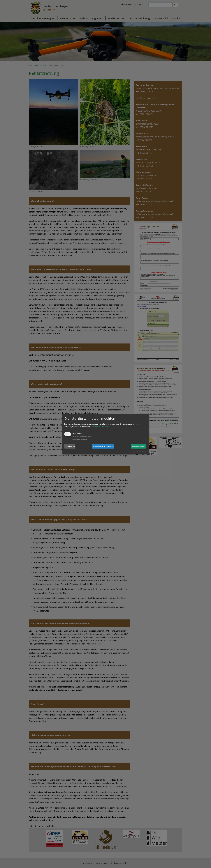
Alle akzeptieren (138, 446)
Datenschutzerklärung (99, 427)
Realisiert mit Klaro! (139, 451)
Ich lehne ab (70, 446)
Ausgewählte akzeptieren (103, 446)
